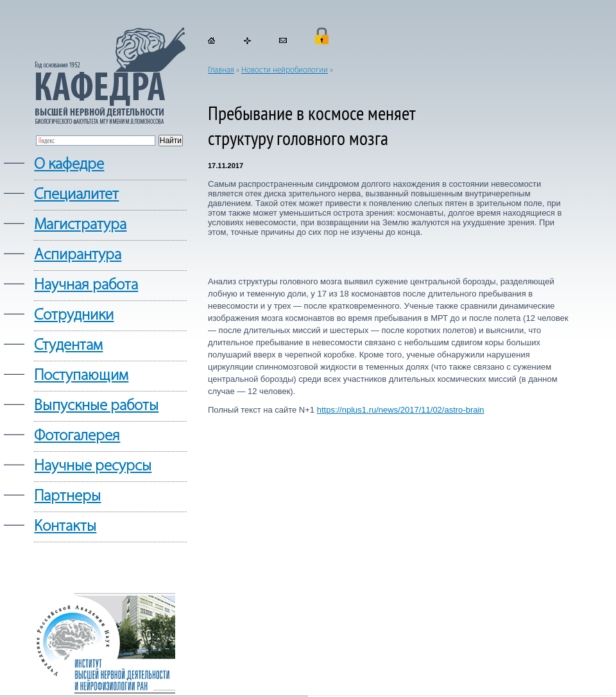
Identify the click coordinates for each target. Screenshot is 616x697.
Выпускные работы (96, 406)
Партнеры (67, 496)
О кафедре (69, 165)
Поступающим (81, 376)
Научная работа (86, 285)
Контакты (65, 527)
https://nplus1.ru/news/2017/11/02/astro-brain (401, 410)
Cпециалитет (76, 195)
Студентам (68, 346)
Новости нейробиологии (285, 70)
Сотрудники (74, 315)
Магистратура (80, 225)
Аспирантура (78, 255)
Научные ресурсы (93, 466)
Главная (221, 70)
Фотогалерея (77, 436)
